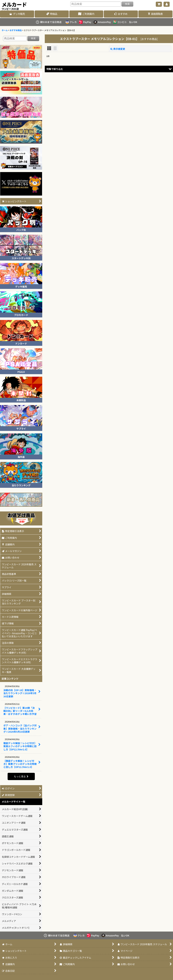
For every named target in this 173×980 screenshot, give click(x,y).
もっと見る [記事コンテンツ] (21, 776)
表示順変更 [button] (118, 49)
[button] (109, 69)
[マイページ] (167, 4)
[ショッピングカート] (159, 4)
